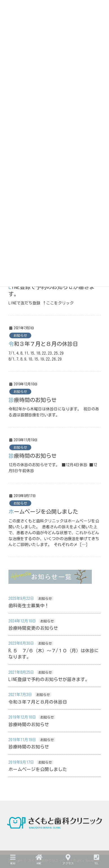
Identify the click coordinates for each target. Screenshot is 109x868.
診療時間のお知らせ (33, 400)
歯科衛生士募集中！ (29, 606)
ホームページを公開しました (43, 512)
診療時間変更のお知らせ (33, 628)
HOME (39, 859)
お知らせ (20, 335)
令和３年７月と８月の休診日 (43, 344)
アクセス (68, 859)
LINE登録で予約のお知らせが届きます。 (49, 679)
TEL (96, 859)
